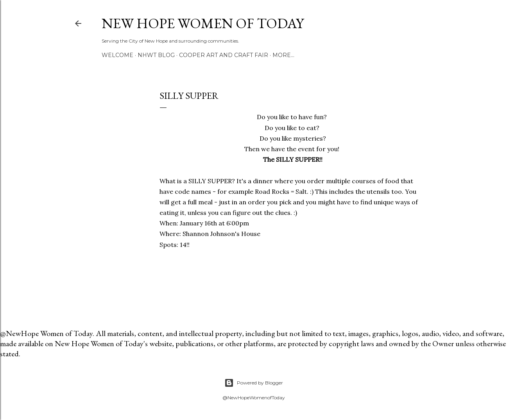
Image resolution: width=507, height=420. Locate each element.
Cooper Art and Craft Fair (224, 55)
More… (283, 55)
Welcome (117, 55)
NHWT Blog (156, 55)
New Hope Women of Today (203, 23)
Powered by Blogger (254, 383)
